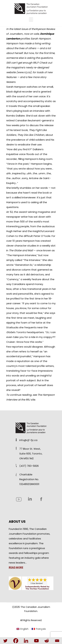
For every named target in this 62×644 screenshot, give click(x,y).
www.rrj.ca (24, 72)
